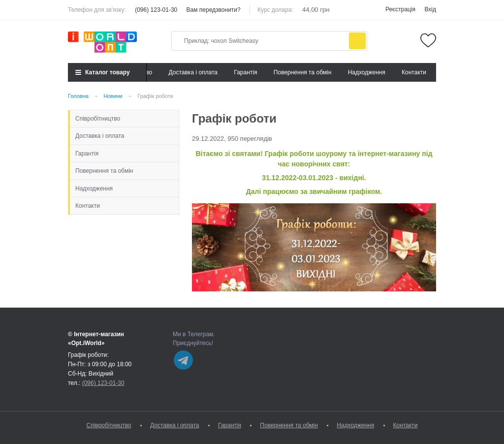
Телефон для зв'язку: (97, 10)
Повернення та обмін (302, 72)
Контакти (414, 72)
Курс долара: (275, 10)
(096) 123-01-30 (156, 10)
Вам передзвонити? (214, 10)
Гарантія (245, 72)
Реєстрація (400, 9)
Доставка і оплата (193, 72)
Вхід (430, 9)
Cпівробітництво (98, 119)
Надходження (367, 72)
